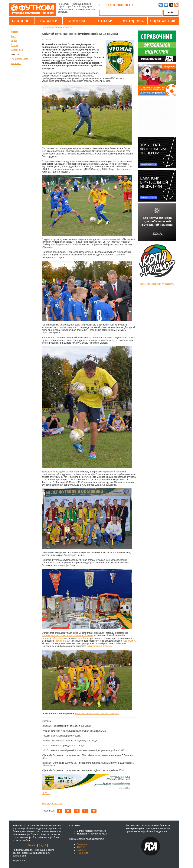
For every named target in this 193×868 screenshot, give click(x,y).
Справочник (17, 50)
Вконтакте (82, 844)
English (43, 845)
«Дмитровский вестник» (99, 646)
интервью (134, 21)
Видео (14, 41)
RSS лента (83, 853)
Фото (13, 36)
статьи (105, 21)
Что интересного (19, 59)
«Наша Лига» (82, 638)
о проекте (108, 5)
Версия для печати (52, 804)
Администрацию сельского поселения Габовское (67, 636)
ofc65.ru (46, 793)
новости (49, 21)
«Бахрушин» (129, 641)
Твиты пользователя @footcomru (157, 284)
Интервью (16, 63)
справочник (162, 21)
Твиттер (81, 847)
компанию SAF (63, 641)
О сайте (32, 845)
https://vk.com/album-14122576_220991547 (97, 714)
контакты (125, 5)
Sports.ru (82, 850)
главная (21, 21)
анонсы (77, 21)
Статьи (14, 45)
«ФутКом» (58, 638)
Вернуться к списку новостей (57, 27)
